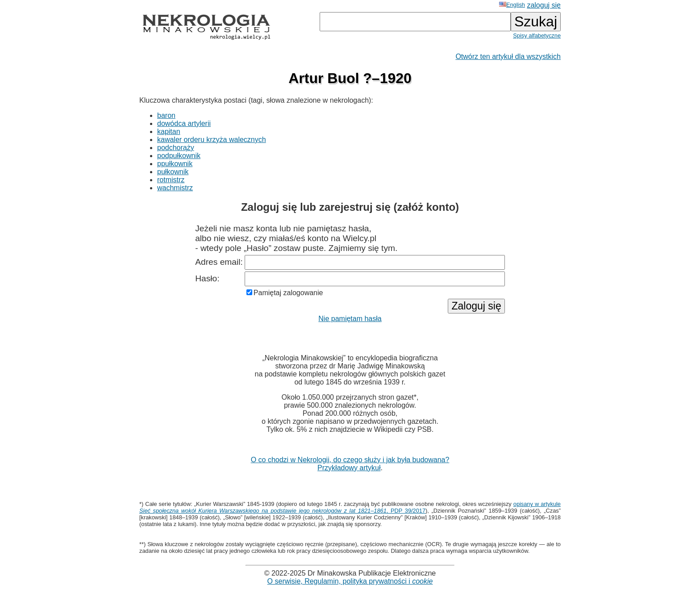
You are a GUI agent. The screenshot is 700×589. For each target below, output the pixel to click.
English (512, 5)
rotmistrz (171, 180)
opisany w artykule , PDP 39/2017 (350, 507)
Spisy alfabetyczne (537, 36)
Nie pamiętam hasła (350, 319)
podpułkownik (179, 156)
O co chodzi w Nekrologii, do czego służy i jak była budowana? (350, 460)
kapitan (169, 132)
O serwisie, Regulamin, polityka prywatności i (350, 581)
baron (166, 115)
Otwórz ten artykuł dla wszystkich (508, 56)
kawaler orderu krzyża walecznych (212, 140)
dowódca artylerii (184, 123)
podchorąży (176, 148)
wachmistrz (175, 188)
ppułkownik (175, 164)
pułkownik (173, 172)
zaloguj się (544, 5)
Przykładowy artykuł (349, 468)
